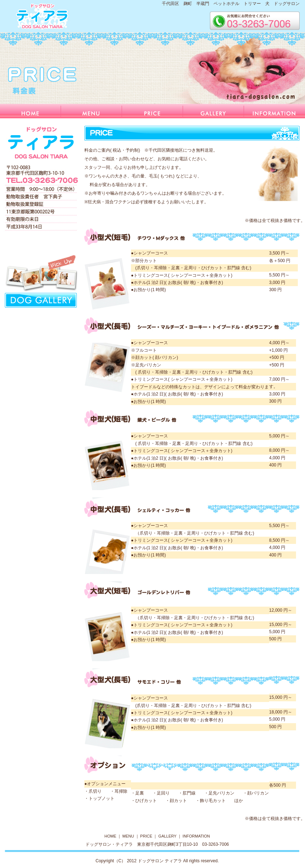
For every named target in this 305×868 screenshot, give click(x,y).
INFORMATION (196, 836)
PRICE (146, 836)
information (274, 111)
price (152, 111)
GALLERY (167, 836)
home (30, 111)
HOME (111, 836)
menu (91, 111)
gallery (213, 111)
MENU (128, 836)
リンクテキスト (42, 280)
